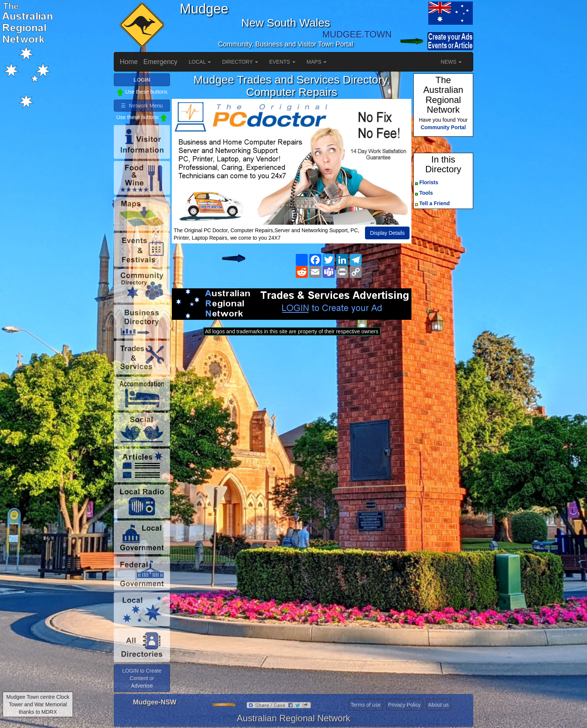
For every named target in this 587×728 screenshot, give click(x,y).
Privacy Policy (404, 705)
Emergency (160, 62)
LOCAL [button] (200, 62)
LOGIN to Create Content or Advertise (142, 678)
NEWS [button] (451, 62)
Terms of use (366, 705)
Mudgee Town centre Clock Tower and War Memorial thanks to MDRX (38, 704)
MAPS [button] (317, 62)
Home (129, 62)
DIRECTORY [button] (240, 62)
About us (439, 705)
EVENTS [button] (282, 62)
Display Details (387, 233)
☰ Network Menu (142, 106)
